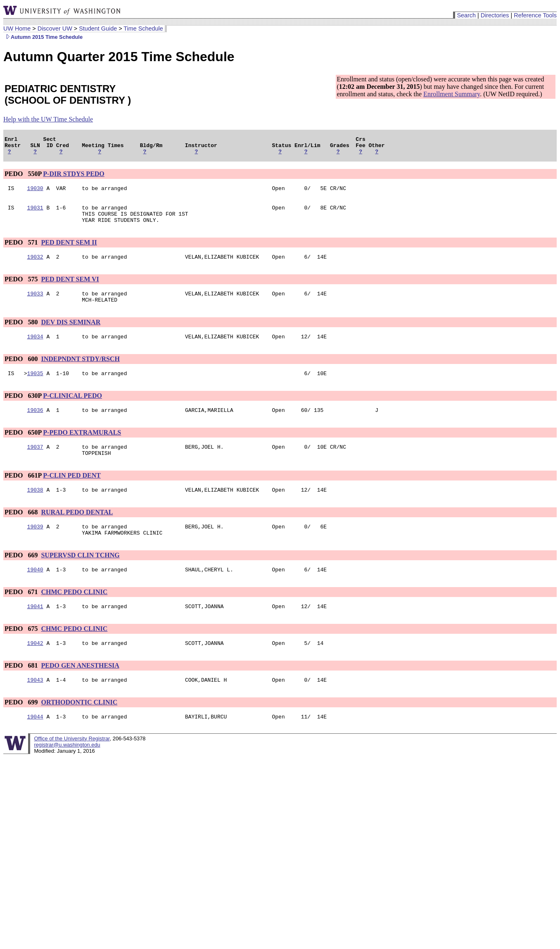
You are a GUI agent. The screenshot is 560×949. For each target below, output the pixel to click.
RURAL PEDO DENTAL (77, 532)
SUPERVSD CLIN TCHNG (80, 577)
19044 (35, 745)
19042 (35, 669)
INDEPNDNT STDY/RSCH (80, 372)
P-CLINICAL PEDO (72, 410)
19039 (35, 547)
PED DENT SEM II (69, 251)
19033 (35, 304)
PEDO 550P (23, 177)
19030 (35, 193)
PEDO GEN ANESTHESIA (80, 691)
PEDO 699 (22, 729)
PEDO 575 (22, 289)
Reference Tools (535, 15)
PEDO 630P (23, 410)
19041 (35, 631)
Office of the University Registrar (72, 767)
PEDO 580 (22, 334)
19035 (35, 388)
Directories (495, 15)
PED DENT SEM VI (70, 289)
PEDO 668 (22, 532)
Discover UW (55, 29)
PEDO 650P (23, 448)
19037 (35, 464)
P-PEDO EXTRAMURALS (82, 448)
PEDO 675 (22, 653)
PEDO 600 (22, 372)
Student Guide (98, 29)
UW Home (17, 29)
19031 (35, 214)
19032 (35, 266)
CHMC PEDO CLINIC (74, 615)
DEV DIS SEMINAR (71, 334)
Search (466, 15)
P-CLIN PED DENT (72, 494)
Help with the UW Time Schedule (48, 119)
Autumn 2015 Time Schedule (43, 37)
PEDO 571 (22, 251)
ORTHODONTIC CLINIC (79, 729)
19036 (35, 426)
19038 (35, 509)
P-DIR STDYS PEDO (74, 177)
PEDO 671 (22, 615)
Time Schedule (143, 29)
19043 (35, 707)
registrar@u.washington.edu (67, 773)
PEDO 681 (22, 691)
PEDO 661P (23, 494)
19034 (35, 350)
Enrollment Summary (452, 94)
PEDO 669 (22, 577)
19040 (35, 593)
